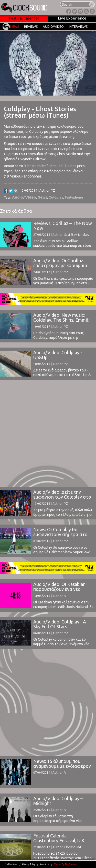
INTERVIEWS (78, 26)
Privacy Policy (29, 864)
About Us (44, 864)
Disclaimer (12, 864)
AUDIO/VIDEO (53, 26)
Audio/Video (24, 197)
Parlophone (74, 197)
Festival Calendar (24, 18)
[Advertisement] (48, 433)
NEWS (15, 26)
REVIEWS (31, 26)
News (42, 197)
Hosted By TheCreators (66, 864)
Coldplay (56, 197)
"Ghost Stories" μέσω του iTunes (50, 166)
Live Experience (72, 18)
